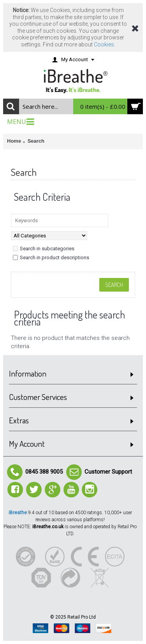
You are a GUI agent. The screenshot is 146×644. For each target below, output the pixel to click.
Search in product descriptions (51, 257)
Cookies (104, 44)
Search (36, 141)
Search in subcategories (44, 249)
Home (14, 141)
